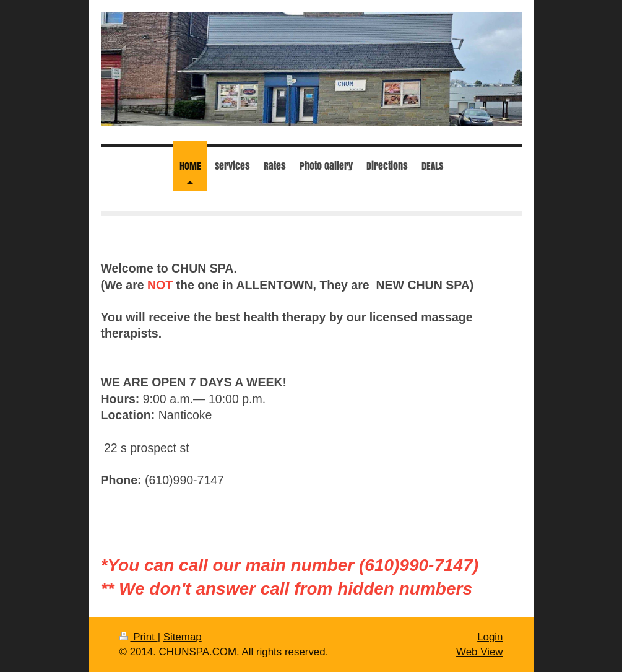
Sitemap (183, 637)
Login (490, 637)
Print (139, 637)
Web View (479, 652)
